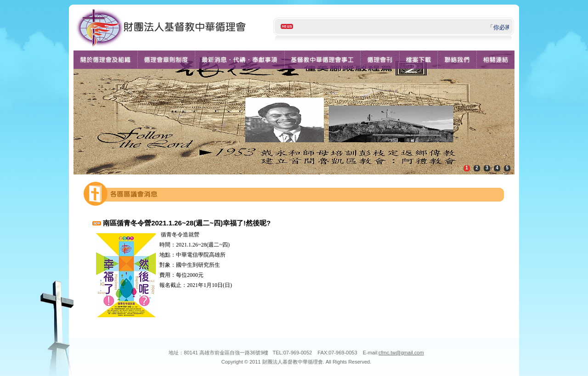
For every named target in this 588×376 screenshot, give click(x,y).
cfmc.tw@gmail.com (401, 353)
